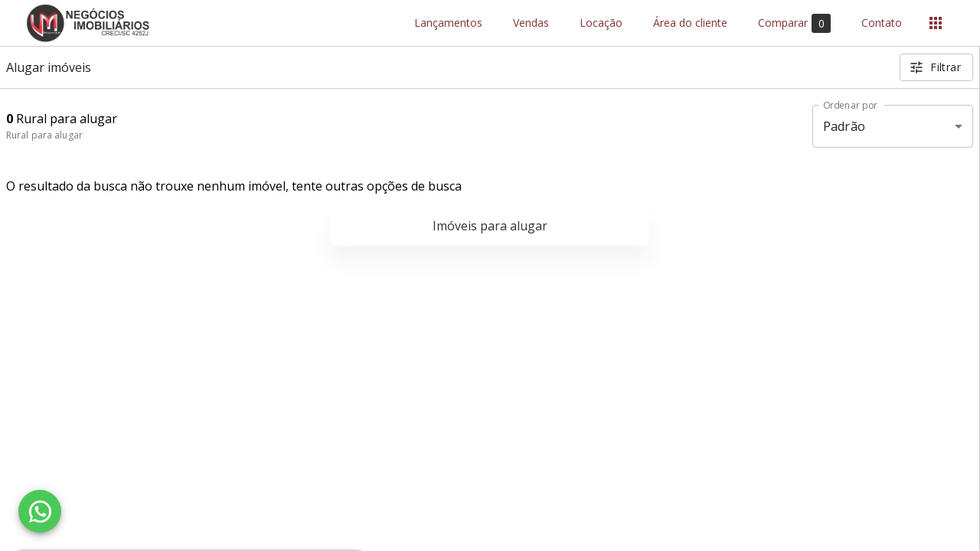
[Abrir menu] (936, 23)
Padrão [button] (844, 126)
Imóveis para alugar (490, 226)
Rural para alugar (44, 135)
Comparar (794, 23)
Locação (601, 23)
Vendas (531, 23)
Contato (882, 23)
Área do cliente (690, 23)
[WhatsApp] (40, 511)
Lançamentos (448, 23)
